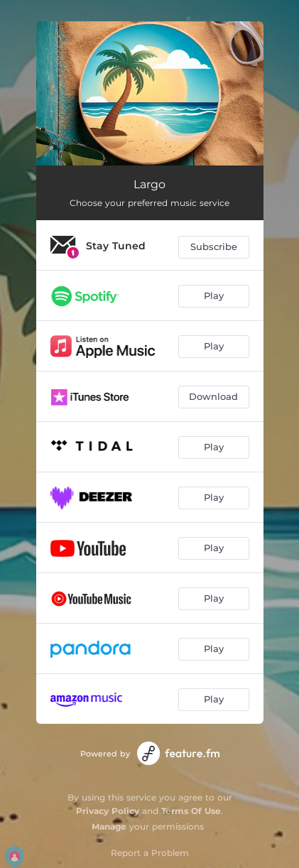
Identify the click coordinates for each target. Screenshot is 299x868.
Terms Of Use (191, 811)
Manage (109, 826)
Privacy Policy (108, 811)
